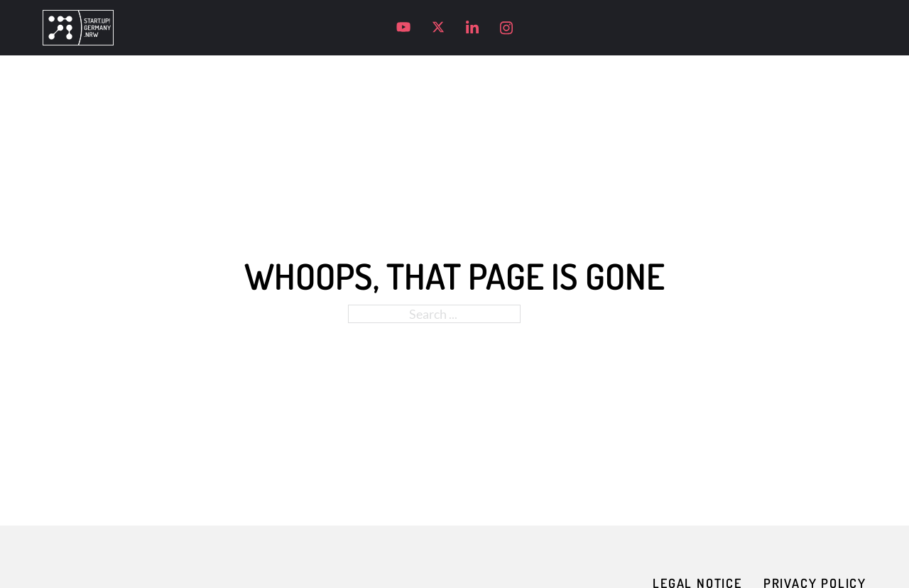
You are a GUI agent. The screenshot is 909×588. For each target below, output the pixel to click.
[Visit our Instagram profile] (506, 28)
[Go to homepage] (78, 28)
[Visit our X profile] (438, 27)
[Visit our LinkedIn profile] (472, 28)
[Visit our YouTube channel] (403, 27)
